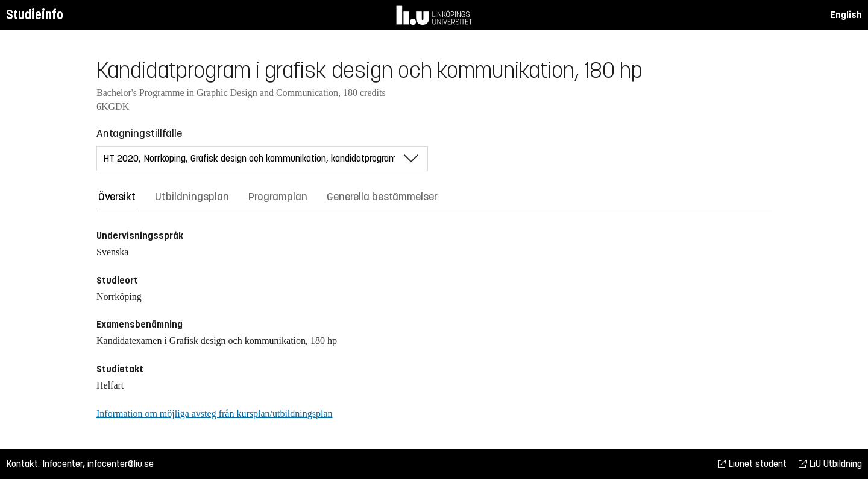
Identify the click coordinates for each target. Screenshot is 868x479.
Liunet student (752, 464)
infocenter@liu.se (121, 464)
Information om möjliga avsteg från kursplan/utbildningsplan (214, 414)
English (846, 15)
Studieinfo (35, 15)
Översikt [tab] (117, 197)
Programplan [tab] (278, 197)
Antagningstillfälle (139, 133)
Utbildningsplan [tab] (192, 197)
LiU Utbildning (830, 464)
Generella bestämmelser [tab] (382, 197)
